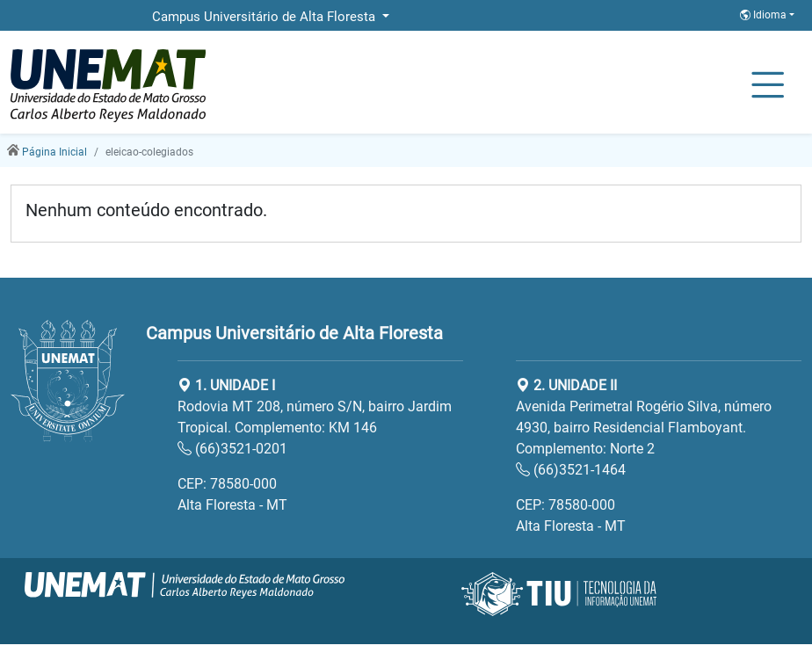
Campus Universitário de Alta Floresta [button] (265, 17)
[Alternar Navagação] (768, 86)
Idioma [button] (765, 15)
